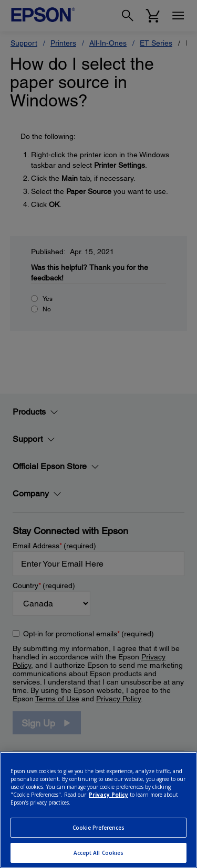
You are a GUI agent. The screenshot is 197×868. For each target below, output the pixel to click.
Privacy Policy (108, 795)
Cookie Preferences (99, 828)
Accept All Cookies (99, 853)
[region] (98, 810)
